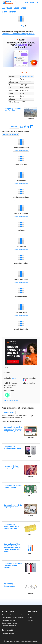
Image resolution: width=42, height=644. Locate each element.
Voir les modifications (11, 401)
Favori (18, 26)
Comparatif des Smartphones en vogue (12, 448)
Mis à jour (7, 386)
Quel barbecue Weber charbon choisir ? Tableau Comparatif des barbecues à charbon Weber (13, 548)
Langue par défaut (29, 378)
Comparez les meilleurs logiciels (13, 618)
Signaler (14, 127)
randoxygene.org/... (26, 76)
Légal (30, 618)
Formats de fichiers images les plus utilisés (13, 467)
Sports (23, 8)
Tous (4, 8)
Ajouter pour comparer (10, 134)
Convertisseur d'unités (9, 623)
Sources (7, 373)
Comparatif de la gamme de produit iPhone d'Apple (13, 565)
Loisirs (17, 8)
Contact (31, 620)
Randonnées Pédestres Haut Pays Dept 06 (18, 34)
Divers (10, 8)
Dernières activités (8, 634)
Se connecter (30, 2)
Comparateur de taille (9, 626)
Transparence (33, 615)
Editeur (25, 383)
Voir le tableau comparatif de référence (17, 32)
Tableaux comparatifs (9, 620)
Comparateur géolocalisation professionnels (10, 585)
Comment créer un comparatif (12, 615)
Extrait (6, 367)
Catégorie (7, 378)
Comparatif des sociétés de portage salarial (13, 506)
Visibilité (7, 383)
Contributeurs (9, 390)
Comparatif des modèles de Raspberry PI (13, 486)
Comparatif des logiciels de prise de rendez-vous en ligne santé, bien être (13, 429)
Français (38, 3)
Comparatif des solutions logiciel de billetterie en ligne (11, 526)
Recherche (16, 2)
